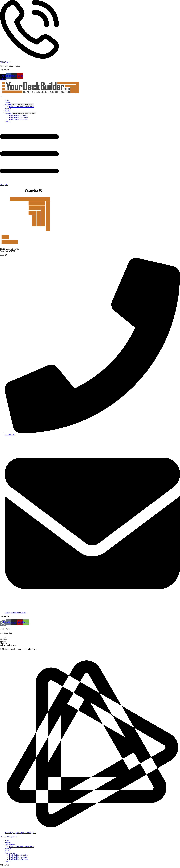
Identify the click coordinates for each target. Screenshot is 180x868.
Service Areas (10, 853)
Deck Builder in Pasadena (19, 855)
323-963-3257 (5, 62)
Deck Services (10, 845)
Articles (8, 851)
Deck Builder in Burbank (18, 859)
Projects (8, 843)
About (7, 841)
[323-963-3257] (29, 58)
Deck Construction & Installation (21, 847)
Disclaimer (16, 653)
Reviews (8, 849)
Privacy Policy (5, 653)
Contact (7, 861)
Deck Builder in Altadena (19, 857)
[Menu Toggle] (1, 97)
